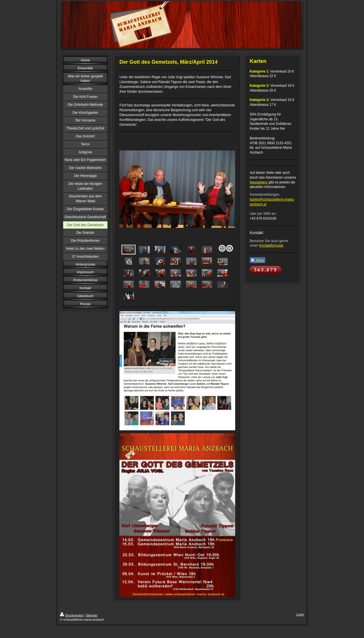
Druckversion (72, 615)
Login (300, 614)
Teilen (258, 260)
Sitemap (92, 615)
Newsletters (259, 182)
